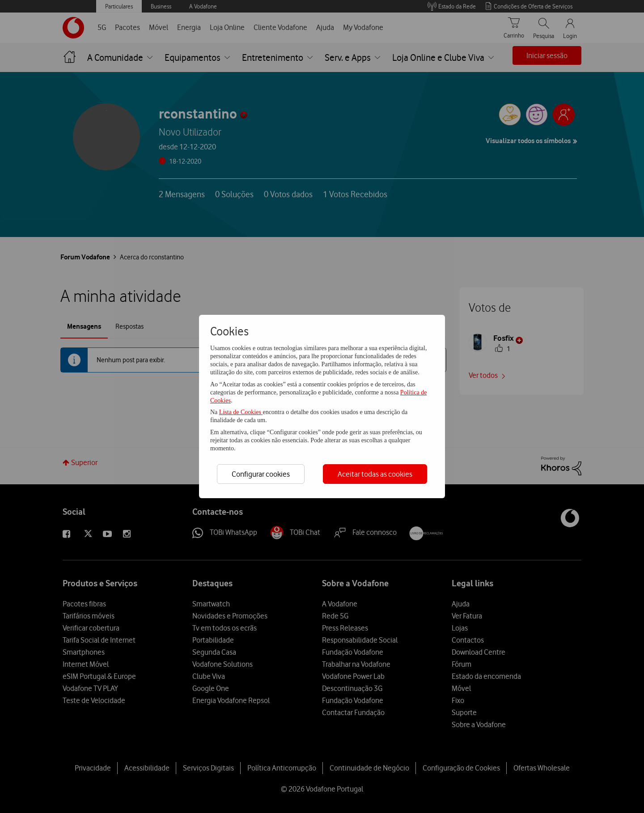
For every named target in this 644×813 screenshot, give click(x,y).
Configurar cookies (261, 474)
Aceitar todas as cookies (375, 474)
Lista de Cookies (241, 412)
